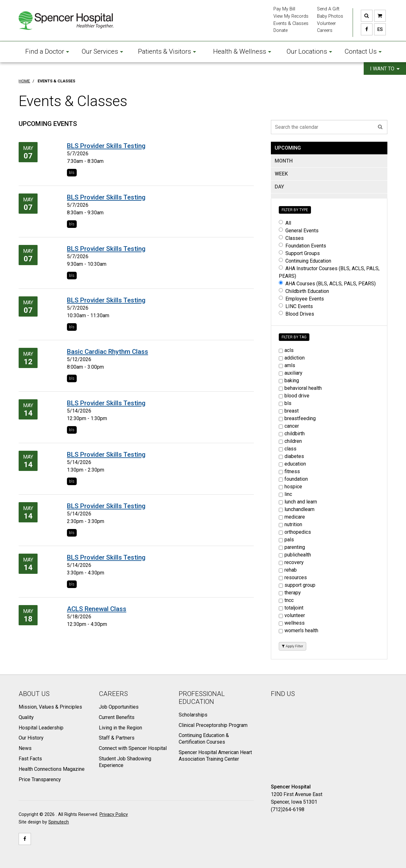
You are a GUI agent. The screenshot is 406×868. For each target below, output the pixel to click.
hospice (290, 487)
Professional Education (202, 698)
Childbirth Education (304, 291)
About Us (34, 694)
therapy (290, 593)
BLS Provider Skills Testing (106, 146)
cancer (289, 426)
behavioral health (300, 388)
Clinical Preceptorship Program (213, 725)
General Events (299, 231)
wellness (292, 623)
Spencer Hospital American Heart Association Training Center (215, 756)
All (285, 223)
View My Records (291, 16)
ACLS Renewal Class (97, 609)
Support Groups (299, 253)
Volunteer (326, 24)
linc (285, 494)
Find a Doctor (47, 51)
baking (289, 380)
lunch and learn (298, 502)
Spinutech (59, 822)
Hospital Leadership (41, 728)
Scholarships (193, 715)
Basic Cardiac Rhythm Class (107, 352)
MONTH (284, 161)
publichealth (295, 555)
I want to (385, 69)
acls (286, 350)
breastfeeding (297, 418)
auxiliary (291, 373)
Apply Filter (293, 646)
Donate (281, 30)
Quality (26, 717)
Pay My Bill (284, 9)
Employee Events (301, 299)
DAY (279, 187)
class (288, 449)
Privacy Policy (114, 814)
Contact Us (363, 51)
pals (286, 540)
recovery (291, 562)
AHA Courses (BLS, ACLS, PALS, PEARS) (327, 284)
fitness (289, 471)
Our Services (102, 51)
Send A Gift (328, 9)
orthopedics (295, 532)
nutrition (290, 524)
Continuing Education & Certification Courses (204, 739)
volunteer (292, 615)
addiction (292, 358)
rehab (288, 570)
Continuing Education (305, 261)
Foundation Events (302, 246)
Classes (291, 238)
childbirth (292, 434)
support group (297, 585)
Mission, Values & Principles (50, 707)
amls (287, 365)
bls (72, 173)
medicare (292, 517)
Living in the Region (120, 728)
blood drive (294, 396)
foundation (293, 479)
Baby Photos (330, 16)
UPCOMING (288, 148)
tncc (286, 600)
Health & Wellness (242, 51)
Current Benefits (117, 717)
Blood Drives (296, 314)
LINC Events (296, 306)
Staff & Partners (117, 738)
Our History (31, 738)
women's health (299, 630)
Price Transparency (40, 779)
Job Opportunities (119, 707)
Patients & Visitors (167, 51)
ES (378, 29)
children (290, 441)
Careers (325, 30)
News (25, 748)
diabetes (291, 456)
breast (289, 411)
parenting (292, 547)
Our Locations (309, 51)
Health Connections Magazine (52, 769)
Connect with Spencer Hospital (133, 748)
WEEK (281, 174)
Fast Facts (30, 759)
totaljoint (291, 608)
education (292, 464)
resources (293, 577)
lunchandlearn (297, 509)
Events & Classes (291, 24)
